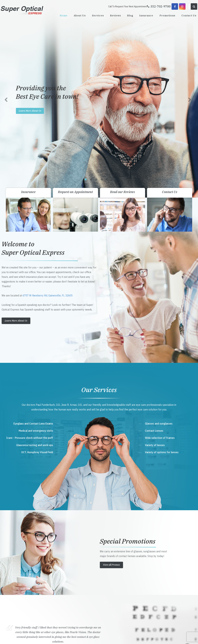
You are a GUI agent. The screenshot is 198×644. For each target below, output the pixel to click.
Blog (130, 15)
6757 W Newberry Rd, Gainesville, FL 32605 (48, 101)
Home (64, 15)
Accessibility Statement (59, 638)
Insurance (146, 15)
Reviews (115, 15)
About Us (80, 15)
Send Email (66, 592)
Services (98, 15)
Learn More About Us (16, 126)
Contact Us (189, 15)
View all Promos (111, 370)
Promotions (167, 15)
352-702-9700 (68, 580)
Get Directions (70, 573)
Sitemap (73, 638)
